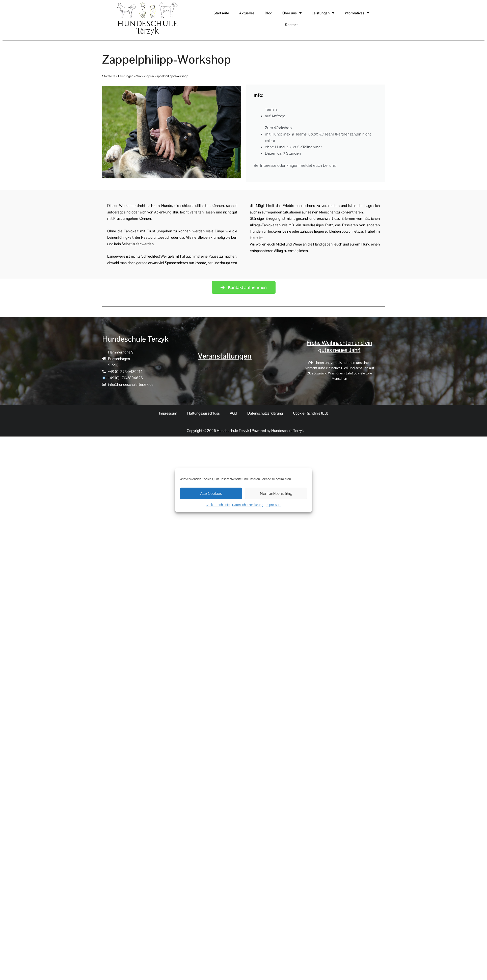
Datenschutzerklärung (248, 505)
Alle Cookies (211, 493)
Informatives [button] (357, 13)
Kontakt (291, 25)
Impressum (274, 505)
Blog (268, 13)
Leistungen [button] (323, 13)
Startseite (221, 13)
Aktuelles (247, 13)
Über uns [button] (292, 13)
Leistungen (126, 76)
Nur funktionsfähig (276, 493)
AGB (234, 414)
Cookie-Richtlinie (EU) (310, 414)
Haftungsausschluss (204, 414)
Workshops (144, 76)
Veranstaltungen (225, 356)
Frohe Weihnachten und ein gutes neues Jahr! (339, 347)
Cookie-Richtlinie (218, 505)
